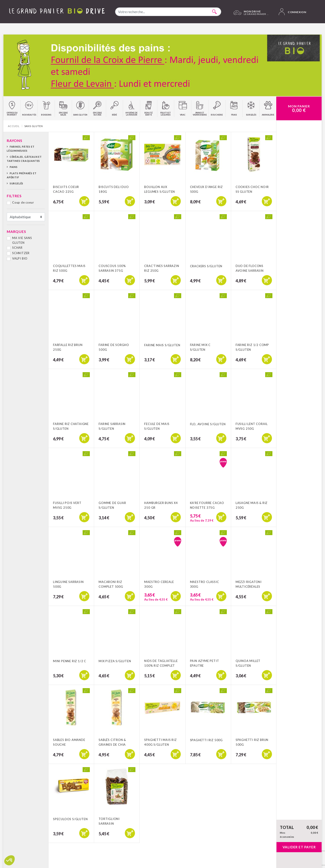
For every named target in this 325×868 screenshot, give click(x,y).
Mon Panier (299, 109)
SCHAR (17, 248)
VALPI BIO (20, 258)
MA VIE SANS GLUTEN (22, 240)
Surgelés (16, 183)
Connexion (292, 12)
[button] (9, 860)
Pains (14, 167)
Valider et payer (299, 847)
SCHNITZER (21, 253)
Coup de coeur (23, 202)
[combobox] (168, 12)
